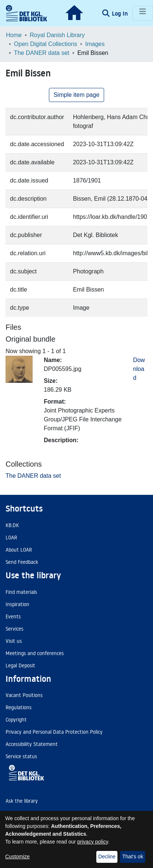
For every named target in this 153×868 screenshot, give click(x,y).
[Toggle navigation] (143, 13)
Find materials (21, 592)
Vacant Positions (24, 695)
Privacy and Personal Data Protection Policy (54, 732)
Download (139, 369)
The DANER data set (42, 53)
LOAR (11, 537)
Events (13, 617)
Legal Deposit (20, 665)
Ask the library (22, 801)
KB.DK (12, 525)
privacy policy (93, 842)
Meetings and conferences (35, 653)
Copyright (16, 720)
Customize (17, 857)
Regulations (19, 707)
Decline (107, 857)
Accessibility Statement (32, 744)
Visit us (14, 641)
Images (95, 44)
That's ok (133, 857)
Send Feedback (22, 562)
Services (14, 629)
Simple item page (77, 95)
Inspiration (17, 604)
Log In (121, 13)
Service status (21, 756)
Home (14, 35)
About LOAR (19, 550)
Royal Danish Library (57, 35)
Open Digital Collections (46, 44)
